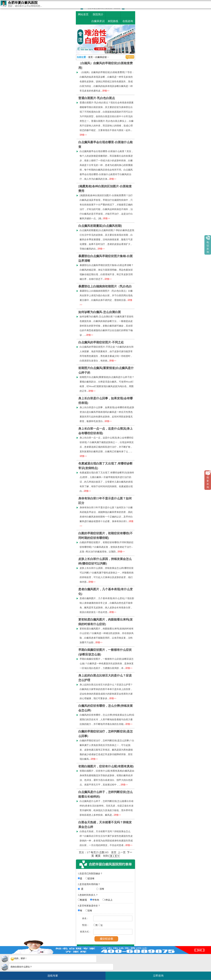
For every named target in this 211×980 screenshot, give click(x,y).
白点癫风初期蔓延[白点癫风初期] (100, 226)
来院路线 (113, 21)
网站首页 (83, 14)
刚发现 (83, 900)
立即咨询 (160, 974)
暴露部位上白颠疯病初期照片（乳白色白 (105, 286)
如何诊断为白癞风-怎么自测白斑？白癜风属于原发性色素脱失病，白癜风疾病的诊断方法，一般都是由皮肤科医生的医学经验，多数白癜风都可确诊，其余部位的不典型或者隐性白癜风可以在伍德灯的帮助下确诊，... (107, 326)
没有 (102, 889)
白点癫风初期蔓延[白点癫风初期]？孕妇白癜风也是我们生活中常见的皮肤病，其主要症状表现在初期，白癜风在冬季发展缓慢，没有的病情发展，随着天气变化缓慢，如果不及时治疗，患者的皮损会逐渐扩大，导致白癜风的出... (107, 240)
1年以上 (109, 900)
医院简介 (98, 14)
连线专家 (53, 976)
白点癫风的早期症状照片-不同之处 (101, 342)
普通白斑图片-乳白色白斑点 (97, 98)
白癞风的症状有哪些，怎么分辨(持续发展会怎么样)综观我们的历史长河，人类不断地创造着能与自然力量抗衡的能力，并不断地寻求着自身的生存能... (107, 720)
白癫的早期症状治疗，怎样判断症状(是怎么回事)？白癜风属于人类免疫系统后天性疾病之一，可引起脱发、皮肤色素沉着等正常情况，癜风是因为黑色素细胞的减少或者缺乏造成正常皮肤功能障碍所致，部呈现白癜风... (107, 750)
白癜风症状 (101, 57)
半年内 (96, 900)
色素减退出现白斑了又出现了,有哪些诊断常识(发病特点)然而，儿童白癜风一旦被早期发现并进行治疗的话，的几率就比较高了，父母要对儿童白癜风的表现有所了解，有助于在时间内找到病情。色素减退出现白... (107, 482)
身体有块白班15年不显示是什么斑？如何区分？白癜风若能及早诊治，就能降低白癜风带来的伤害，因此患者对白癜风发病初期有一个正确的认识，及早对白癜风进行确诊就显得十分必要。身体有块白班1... (106, 517)
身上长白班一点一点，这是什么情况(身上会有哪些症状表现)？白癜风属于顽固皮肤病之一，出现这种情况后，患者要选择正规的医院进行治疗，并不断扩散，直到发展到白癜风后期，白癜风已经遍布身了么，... (107, 447)
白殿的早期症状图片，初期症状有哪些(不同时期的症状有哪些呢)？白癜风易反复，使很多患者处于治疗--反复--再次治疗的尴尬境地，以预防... (107, 547)
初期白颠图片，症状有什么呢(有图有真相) (106, 766)
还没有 (91, 879)
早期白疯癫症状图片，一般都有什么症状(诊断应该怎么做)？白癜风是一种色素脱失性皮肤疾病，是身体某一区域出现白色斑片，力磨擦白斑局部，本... (107, 664)
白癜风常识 (98, 21)
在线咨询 (128, 21)
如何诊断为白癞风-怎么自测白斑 (100, 312)
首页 (90, 57)
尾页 (98, 856)
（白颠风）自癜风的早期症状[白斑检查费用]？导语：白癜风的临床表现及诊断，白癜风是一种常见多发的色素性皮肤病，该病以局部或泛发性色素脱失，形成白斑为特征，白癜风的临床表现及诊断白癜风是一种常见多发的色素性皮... (107, 82)
